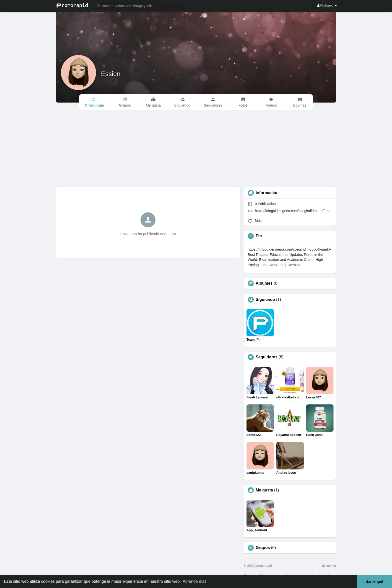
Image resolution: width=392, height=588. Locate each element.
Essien (111, 74)
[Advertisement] (196, 150)
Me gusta (264, 490)
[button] (140, 6)
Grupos (263, 548)
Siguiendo (265, 300)
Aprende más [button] (195, 581)
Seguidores (267, 357)
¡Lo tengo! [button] (374, 581)
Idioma (329, 566)
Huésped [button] (327, 5)
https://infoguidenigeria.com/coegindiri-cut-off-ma (293, 211)
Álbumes (264, 283)
